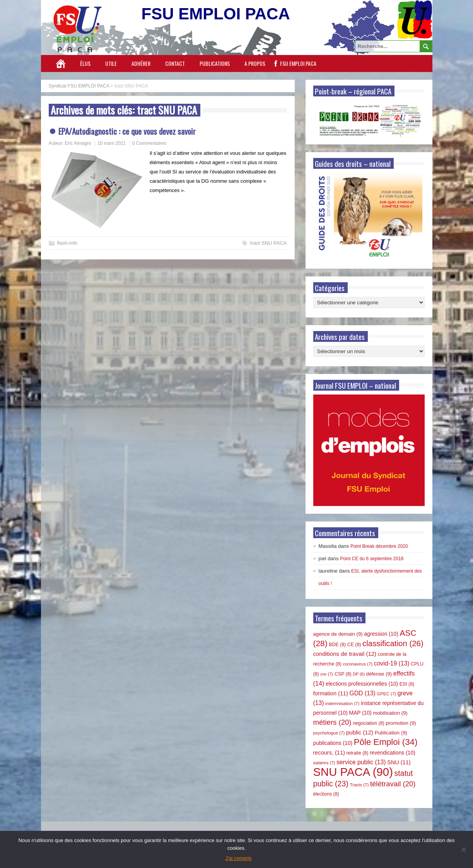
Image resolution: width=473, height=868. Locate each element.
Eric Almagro (78, 143)
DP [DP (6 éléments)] (359, 674)
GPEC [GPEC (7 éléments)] (386, 694)
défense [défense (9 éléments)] (379, 674)
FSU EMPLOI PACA (298, 63)
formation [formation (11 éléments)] (331, 693)
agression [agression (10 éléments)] (381, 634)
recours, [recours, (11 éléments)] (329, 753)
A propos (255, 63)
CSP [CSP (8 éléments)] (343, 674)
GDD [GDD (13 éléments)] (363, 693)
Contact (175, 63)
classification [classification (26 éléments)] (393, 643)
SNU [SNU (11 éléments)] (399, 762)
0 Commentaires (149, 143)
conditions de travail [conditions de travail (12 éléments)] (345, 654)
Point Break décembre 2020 (379, 546)
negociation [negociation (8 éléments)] (369, 723)
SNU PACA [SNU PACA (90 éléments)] (353, 772)
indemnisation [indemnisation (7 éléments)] (342, 703)
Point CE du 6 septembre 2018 (372, 559)
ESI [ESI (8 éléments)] (407, 684)
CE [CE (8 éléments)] (354, 645)
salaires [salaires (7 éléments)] (324, 763)
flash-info (67, 243)
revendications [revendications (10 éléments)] (393, 753)
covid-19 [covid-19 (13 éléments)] (392, 663)
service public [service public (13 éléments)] (361, 762)
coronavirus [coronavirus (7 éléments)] (358, 664)
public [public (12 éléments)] (360, 732)
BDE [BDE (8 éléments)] (337, 645)
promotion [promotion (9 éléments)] (401, 723)
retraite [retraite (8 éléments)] (357, 753)
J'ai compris (238, 858)
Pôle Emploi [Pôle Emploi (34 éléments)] (386, 742)
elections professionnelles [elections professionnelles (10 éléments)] (362, 684)
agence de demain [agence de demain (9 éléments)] (338, 634)
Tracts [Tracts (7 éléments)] (359, 785)
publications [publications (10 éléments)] (333, 743)
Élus (85, 63)
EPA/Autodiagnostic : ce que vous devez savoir (127, 131)
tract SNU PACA (268, 243)
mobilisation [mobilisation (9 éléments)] (390, 713)
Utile (111, 63)
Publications (215, 63)
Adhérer (141, 63)
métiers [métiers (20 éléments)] (332, 722)
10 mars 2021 (112, 143)
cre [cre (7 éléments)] (327, 674)
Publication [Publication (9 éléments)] (391, 733)
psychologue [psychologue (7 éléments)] (329, 733)
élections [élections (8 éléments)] (326, 794)
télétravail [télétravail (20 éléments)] (393, 784)
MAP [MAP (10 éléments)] (360, 713)
